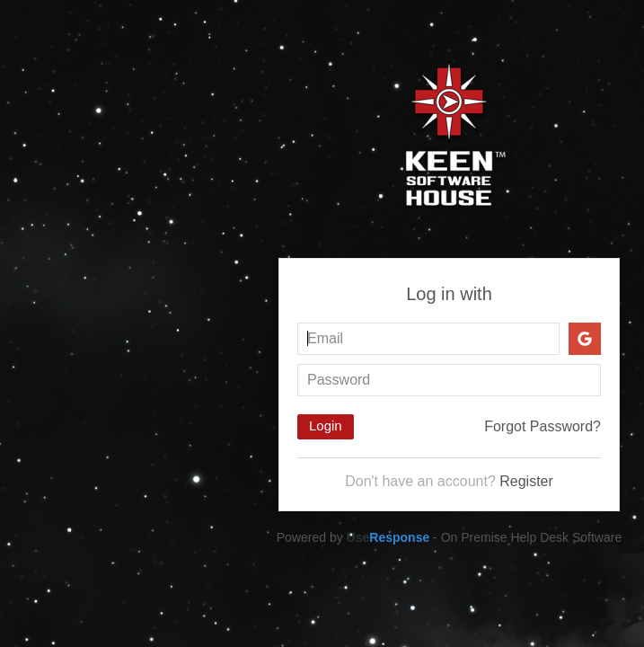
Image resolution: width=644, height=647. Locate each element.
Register (526, 481)
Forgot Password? (543, 426)
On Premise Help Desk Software (532, 537)
